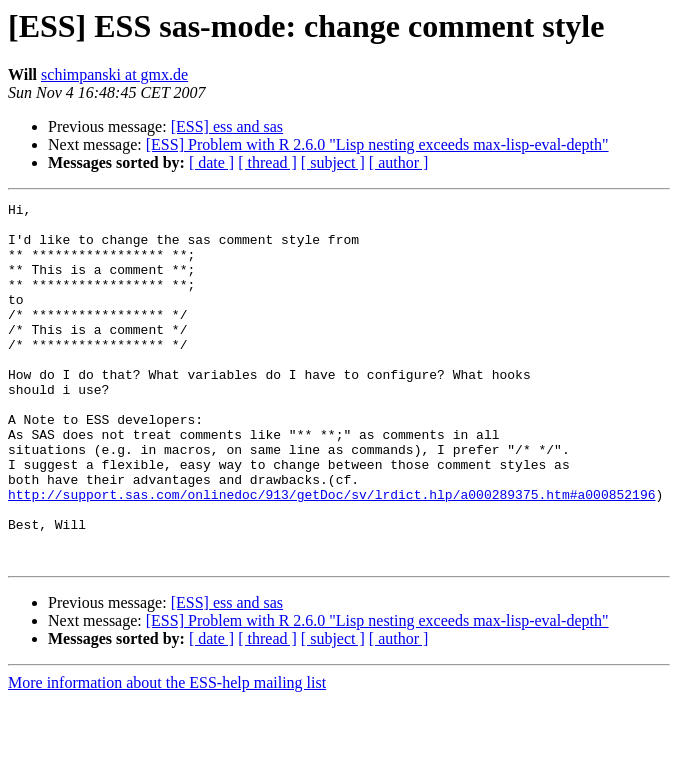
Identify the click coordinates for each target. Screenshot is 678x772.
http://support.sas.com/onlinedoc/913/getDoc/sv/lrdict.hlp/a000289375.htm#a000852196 (331, 554)
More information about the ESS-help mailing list (167, 754)
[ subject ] (333, 162)
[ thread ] (267, 162)
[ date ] (211, 162)
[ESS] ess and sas (227, 126)
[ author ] (399, 162)
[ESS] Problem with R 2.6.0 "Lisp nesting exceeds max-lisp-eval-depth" (377, 144)
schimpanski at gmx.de (114, 74)
